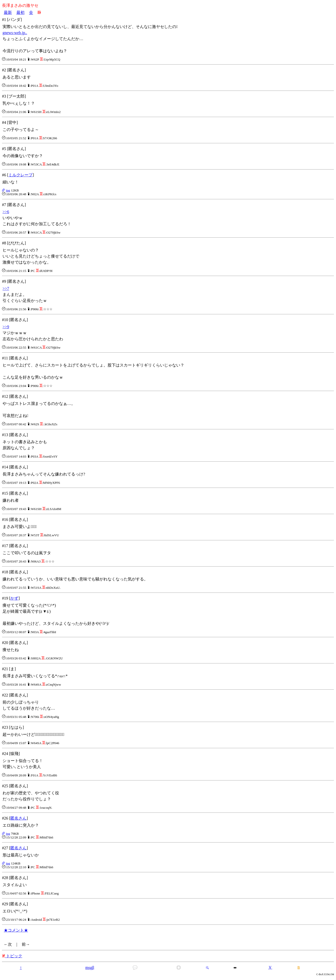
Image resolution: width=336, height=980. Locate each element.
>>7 (6, 288)
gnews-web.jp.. (15, 33)
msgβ (90, 968)
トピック (12, 956)
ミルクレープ (20, 175)
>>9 (6, 327)
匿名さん (18, 818)
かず (14, 598)
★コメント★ (16, 930)
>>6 (6, 212)
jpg (8, 190)
